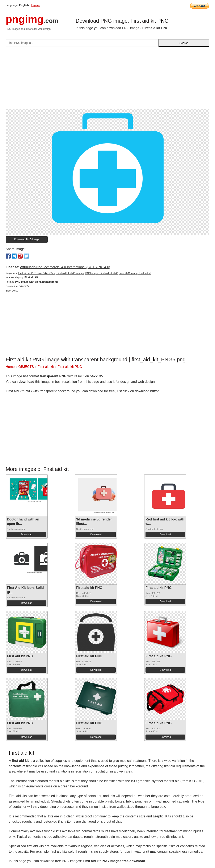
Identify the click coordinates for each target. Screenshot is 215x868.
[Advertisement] (107, 80)
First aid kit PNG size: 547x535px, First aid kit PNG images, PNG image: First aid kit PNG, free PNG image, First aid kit (85, 273)
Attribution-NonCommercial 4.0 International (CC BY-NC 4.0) (65, 267)
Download (27, 535)
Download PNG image (27, 239)
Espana (36, 5)
